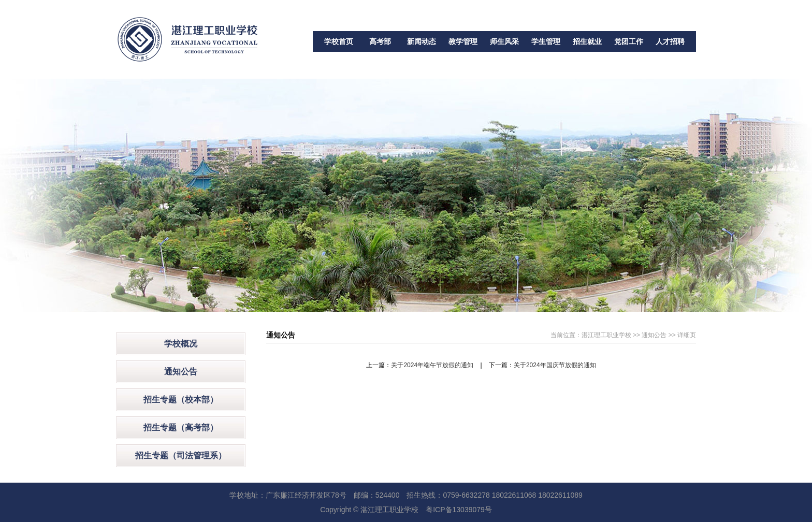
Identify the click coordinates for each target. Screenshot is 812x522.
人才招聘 (670, 41)
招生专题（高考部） (181, 427)
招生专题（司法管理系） (181, 455)
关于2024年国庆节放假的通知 (555, 365)
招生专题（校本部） (181, 400)
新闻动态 (422, 41)
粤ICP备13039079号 (459, 510)
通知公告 (181, 372)
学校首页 (339, 41)
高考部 (380, 41)
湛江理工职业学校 (606, 335)
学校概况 (181, 344)
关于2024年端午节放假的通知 (432, 365)
